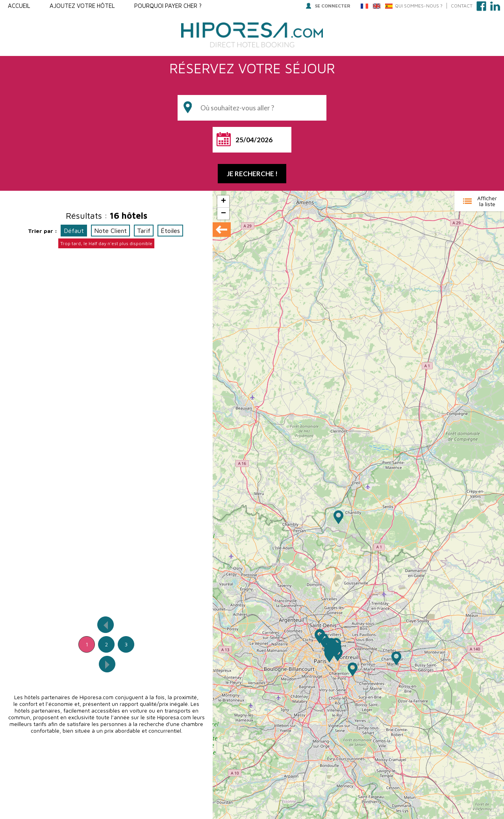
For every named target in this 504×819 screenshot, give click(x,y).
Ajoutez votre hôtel (82, 6)
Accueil (19, 6)
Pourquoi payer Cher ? (168, 6)
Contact (462, 6)
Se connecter (328, 6)
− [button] (223, 214)
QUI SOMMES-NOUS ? (419, 6)
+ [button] (223, 201)
